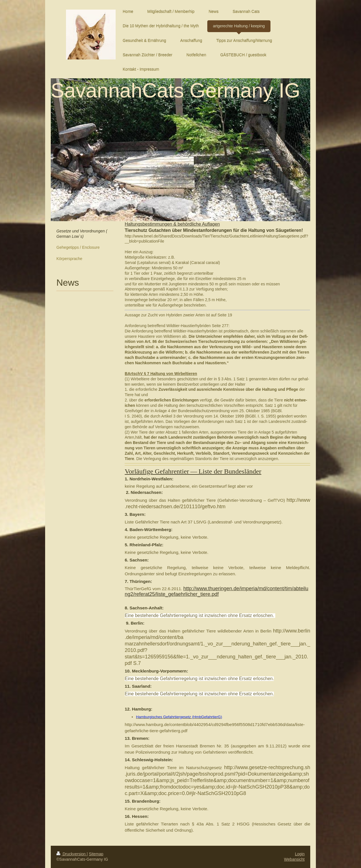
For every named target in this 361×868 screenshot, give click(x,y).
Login (300, 854)
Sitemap (96, 854)
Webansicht (294, 859)
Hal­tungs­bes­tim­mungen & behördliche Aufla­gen (172, 224)
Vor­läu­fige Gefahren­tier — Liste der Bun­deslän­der (193, 471)
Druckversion (71, 854)
